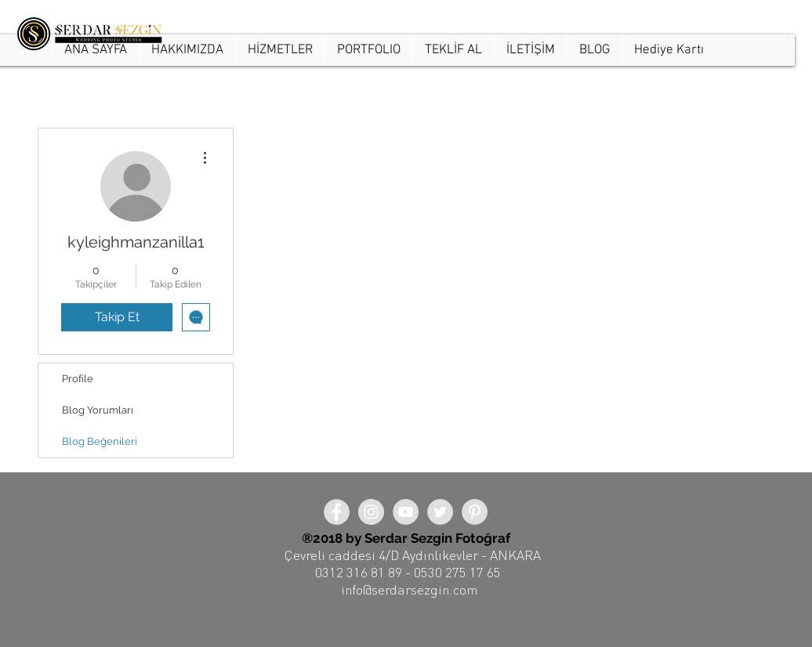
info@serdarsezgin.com (409, 589)
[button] (368, 50)
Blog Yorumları (98, 410)
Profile (78, 379)
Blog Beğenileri (100, 441)
